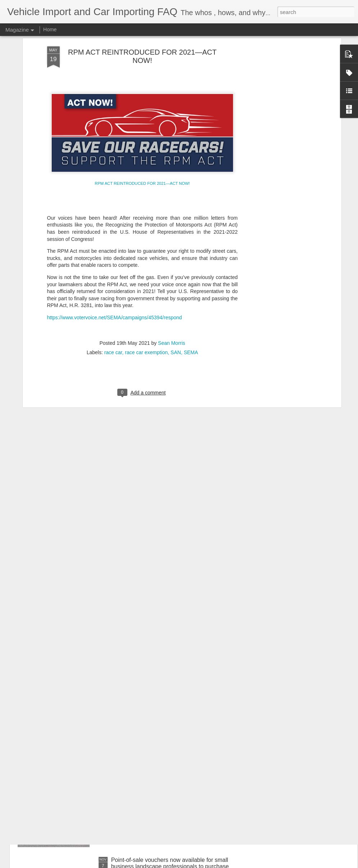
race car (113, 295)
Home (50, 29)
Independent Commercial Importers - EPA (164, 778)
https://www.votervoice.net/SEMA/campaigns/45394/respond (115, 260)
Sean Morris (171, 286)
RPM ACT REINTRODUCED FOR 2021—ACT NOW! (142, 126)
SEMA (191, 295)
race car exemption (146, 295)
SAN (176, 295)
